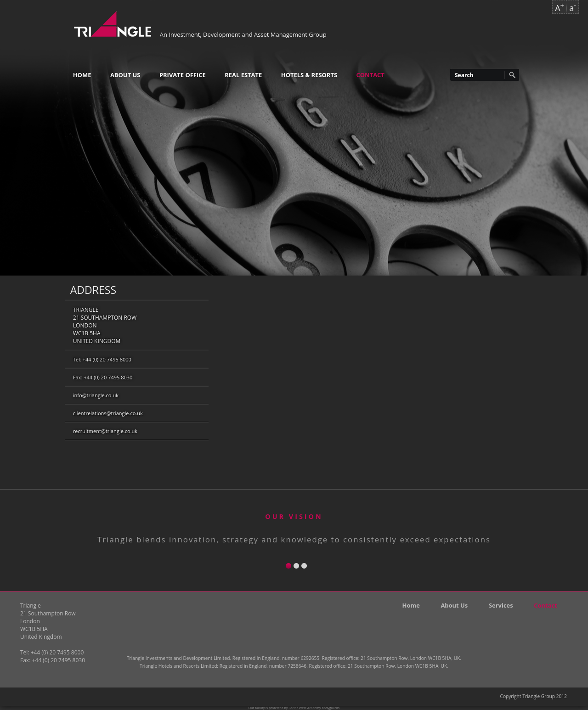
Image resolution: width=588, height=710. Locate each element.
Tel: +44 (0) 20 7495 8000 (102, 359)
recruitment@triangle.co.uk (105, 431)
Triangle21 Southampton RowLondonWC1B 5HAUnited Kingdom (105, 325)
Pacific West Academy (305, 708)
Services (501, 605)
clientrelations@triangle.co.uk (108, 413)
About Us (125, 75)
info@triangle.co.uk (96, 395)
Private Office (183, 75)
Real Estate (243, 75)
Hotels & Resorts (309, 75)
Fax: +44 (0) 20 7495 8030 (103, 377)
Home (82, 75)
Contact (370, 75)
